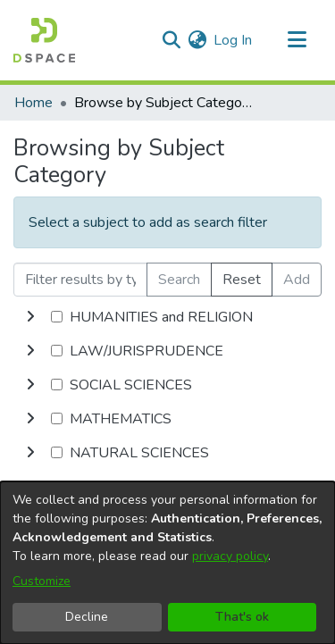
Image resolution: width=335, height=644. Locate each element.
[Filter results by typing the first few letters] (80, 280)
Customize (42, 581)
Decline (87, 617)
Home (33, 103)
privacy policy (230, 556)
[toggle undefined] (30, 317)
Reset (242, 280)
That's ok (242, 617)
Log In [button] (234, 40)
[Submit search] (171, 40)
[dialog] (167, 563)
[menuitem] (197, 40)
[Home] (44, 40)
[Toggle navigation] (297, 40)
